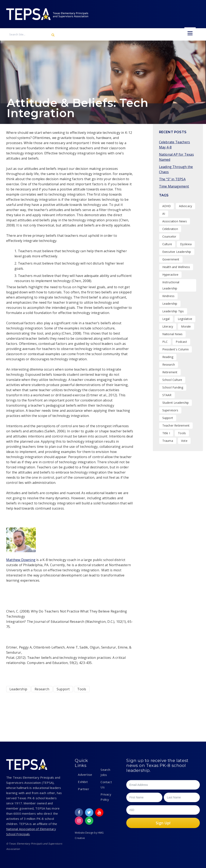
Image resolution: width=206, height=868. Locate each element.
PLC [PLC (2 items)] (165, 342)
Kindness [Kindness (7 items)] (169, 296)
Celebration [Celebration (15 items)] (170, 229)
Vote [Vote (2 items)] (184, 441)
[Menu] (190, 33)
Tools (82, 689)
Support (63, 689)
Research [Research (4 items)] (169, 365)
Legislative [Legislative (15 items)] (185, 319)
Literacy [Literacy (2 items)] (168, 326)
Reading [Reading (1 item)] (168, 357)
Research (42, 689)
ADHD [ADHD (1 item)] (167, 206)
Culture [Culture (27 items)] (167, 244)
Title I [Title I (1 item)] (166, 433)
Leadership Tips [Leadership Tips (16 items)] (173, 311)
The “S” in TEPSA (172, 179)
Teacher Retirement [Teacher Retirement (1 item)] (176, 425)
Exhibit (83, 782)
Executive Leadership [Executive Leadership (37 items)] (177, 252)
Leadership (18, 689)
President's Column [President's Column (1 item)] (176, 349)
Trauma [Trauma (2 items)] (168, 441)
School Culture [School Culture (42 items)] (172, 380)
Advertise (85, 775)
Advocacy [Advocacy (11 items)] (186, 206)
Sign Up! (163, 823)
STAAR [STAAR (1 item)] (167, 395)
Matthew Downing (21, 560)
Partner (83, 789)
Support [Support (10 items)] (168, 418)
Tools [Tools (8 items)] (182, 433)
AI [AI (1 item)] (164, 214)
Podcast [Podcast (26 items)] (181, 342)
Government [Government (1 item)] (171, 259)
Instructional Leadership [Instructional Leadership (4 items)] (171, 285)
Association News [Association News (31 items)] (175, 221)
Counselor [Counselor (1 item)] (169, 236)
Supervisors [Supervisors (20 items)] (170, 410)
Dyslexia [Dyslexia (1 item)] (186, 244)
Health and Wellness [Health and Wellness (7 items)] (176, 267)
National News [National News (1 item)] (173, 334)
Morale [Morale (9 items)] (186, 326)
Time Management (174, 186)
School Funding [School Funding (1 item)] (173, 387)
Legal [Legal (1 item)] (166, 319)
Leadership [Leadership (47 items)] (170, 304)
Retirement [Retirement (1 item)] (170, 372)
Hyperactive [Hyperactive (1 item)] (170, 275)
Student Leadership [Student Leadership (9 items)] (176, 403)
